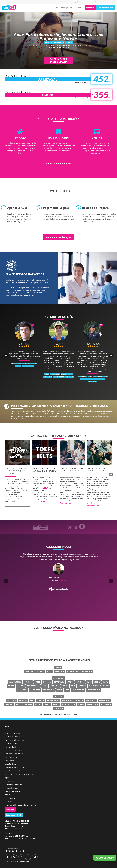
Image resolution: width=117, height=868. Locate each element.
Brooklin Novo (53, 700)
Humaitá (11, 686)
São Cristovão (49, 690)
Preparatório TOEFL (12, 757)
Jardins (19, 704)
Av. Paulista (12, 700)
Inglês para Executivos (13, 743)
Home (7, 726)
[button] (6, 355)
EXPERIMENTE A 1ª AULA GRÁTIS (58, 61)
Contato (79, 8)
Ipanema (20, 686)
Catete (37, 682)
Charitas (41, 672)
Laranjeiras (55, 686)
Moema (38, 704)
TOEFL (52, 471)
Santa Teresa (22, 690)
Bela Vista (23, 700)
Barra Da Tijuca (15, 682)
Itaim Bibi (9, 704)
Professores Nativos (12, 750)
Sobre (7, 730)
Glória (97, 682)
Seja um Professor (11, 788)
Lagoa (45, 686)
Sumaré (81, 704)
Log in (113, 2)
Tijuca (60, 690)
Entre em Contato (11, 781)
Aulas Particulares (11, 764)
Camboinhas (30, 672)
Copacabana (59, 682)
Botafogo (28, 682)
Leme (73, 686)
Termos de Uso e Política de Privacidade (20, 774)
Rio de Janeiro (58, 678)
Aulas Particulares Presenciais (16, 771)
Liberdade (28, 704)
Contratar (90, 8)
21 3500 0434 (84, 2)
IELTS (44, 471)
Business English (11, 747)
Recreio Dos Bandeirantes (99, 686)
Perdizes (47, 704)
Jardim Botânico (33, 686)
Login (7, 778)
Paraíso (56, 704)
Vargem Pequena (94, 690)
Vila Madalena (93, 704)
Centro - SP (79, 700)
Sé (74, 704)
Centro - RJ (47, 682)
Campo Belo (67, 700)
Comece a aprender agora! (58, 164)
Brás (32, 700)
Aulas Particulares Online (14, 767)
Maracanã (82, 686)
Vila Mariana (106, 704)
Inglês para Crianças (12, 737)
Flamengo (80, 682)
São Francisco (73, 672)
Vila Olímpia (58, 708)
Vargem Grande (78, 690)
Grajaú (105, 682)
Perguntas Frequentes (64, 8)
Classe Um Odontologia (66, 578)
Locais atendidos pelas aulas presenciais (20, 805)
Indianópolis (104, 700)
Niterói (58, 668)
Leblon (65, 686)
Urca (67, 690)
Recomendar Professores (14, 784)
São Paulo (58, 696)
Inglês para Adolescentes (14, 740)
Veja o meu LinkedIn (60, 586)
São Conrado (35, 690)
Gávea (89, 682)
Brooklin (40, 700)
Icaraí (50, 672)
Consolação (91, 700)
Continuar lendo (11, 503)
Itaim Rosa (66, 704)
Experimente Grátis (105, 8)
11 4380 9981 (102, 2)
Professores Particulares (14, 754)
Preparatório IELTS (12, 761)
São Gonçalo (87, 672)
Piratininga (60, 672)
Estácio (70, 682)
